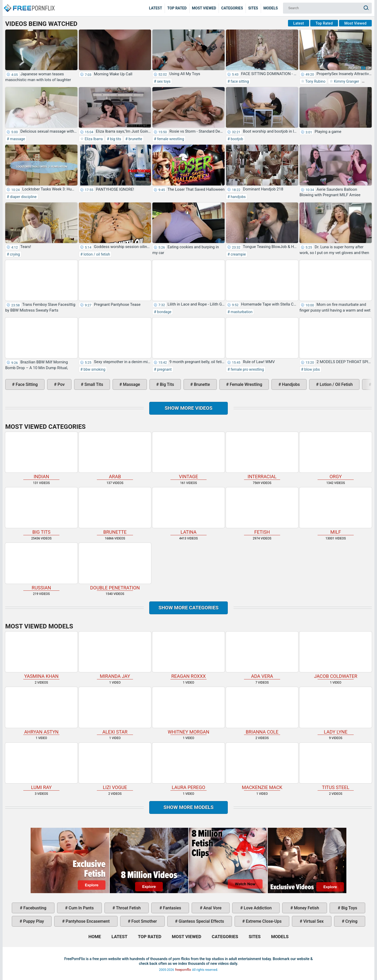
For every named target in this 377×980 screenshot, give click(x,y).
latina (188, 511)
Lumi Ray (41, 766)
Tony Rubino (315, 81)
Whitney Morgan (188, 711)
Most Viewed (204, 8)
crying (15, 254)
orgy (336, 456)
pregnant (164, 369)
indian (41, 456)
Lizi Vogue (115, 766)
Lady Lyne (336, 711)
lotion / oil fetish (96, 254)
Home (29, 4)
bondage (164, 312)
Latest (156, 8)
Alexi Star (115, 711)
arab (115, 456)
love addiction (257, 908)
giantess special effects (201, 921)
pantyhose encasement (87, 921)
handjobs (238, 197)
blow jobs (312, 369)
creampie (238, 254)
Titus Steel (336, 766)
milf (336, 511)
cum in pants (81, 908)
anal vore (212, 908)
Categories (232, 8)
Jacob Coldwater (336, 655)
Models (271, 8)
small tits (93, 384)
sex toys (163, 81)
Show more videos (189, 408)
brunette (135, 139)
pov (61, 384)
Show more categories (188, 608)
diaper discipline (23, 197)
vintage (188, 456)
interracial (262, 456)
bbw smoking (94, 369)
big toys (349, 908)
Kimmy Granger (346, 81)
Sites (253, 8)
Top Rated (177, 8)
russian (41, 567)
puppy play (33, 921)
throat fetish (128, 908)
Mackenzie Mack (262, 766)
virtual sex (313, 921)
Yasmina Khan (41, 655)
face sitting (239, 81)
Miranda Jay (115, 655)
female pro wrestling (247, 369)
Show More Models (188, 807)
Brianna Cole (262, 711)
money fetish (306, 908)
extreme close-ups (263, 921)
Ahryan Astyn (41, 711)
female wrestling (170, 139)
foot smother (144, 921)
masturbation (241, 312)
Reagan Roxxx (188, 655)
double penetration (115, 567)
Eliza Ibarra (93, 139)
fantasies (172, 908)
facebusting (34, 908)
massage (17, 139)
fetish (262, 511)
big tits (115, 139)
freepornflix (183, 970)
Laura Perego (188, 766)
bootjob (237, 139)
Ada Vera (262, 655)
